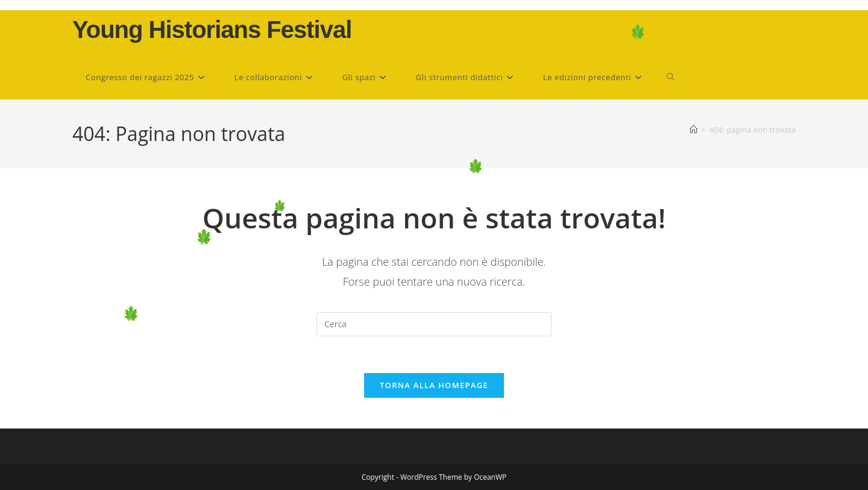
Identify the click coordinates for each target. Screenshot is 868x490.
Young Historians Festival (212, 30)
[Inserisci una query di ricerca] (434, 324)
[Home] (693, 130)
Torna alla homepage (434, 385)
